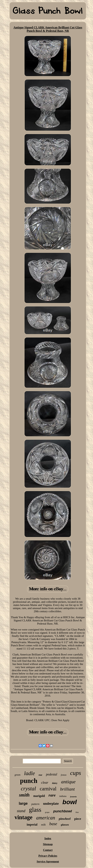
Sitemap (48, 844)
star (40, 775)
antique (68, 782)
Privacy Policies (48, 856)
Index (48, 838)
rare (52, 795)
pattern (35, 804)
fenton (64, 775)
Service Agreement (48, 861)
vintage (23, 817)
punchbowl (63, 811)
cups (76, 773)
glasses (65, 825)
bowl (70, 802)
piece (78, 819)
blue (77, 812)
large (23, 803)
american (46, 818)
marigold (39, 796)
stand (21, 811)
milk (43, 825)
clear (45, 782)
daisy (55, 783)
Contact (48, 850)
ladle (30, 773)
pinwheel (65, 819)
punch (29, 781)
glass (35, 810)
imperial (32, 825)
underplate (51, 804)
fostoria (73, 797)
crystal (28, 788)
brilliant (67, 789)
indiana (63, 796)
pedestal (52, 774)
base (53, 824)
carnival (48, 789)
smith (24, 795)
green (17, 775)
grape (47, 812)
